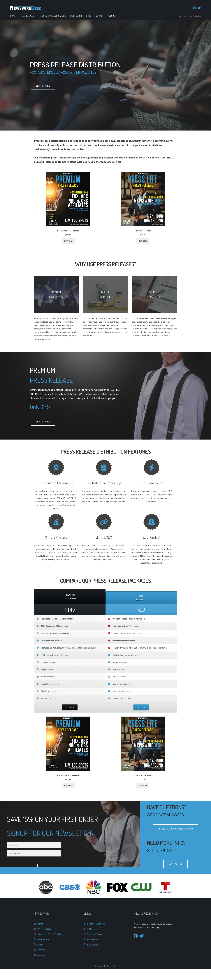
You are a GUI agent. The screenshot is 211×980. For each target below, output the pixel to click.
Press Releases (27, 16)
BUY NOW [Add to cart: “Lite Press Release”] (143, 241)
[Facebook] (195, 8)
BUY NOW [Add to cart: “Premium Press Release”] (68, 241)
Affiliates (91, 940)
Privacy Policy (94, 955)
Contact (99, 16)
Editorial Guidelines (96, 935)
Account (112, 16)
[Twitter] (199, 8)
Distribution (76, 16)
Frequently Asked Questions (52, 16)
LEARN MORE (70, 707)
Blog (89, 16)
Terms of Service (95, 945)
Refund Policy (94, 950)
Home (13, 16)
